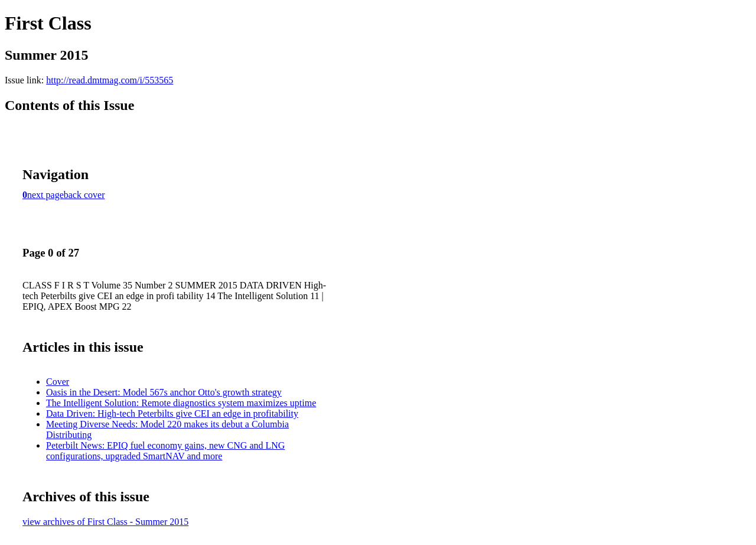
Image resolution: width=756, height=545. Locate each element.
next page (45, 195)
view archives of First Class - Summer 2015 (105, 522)
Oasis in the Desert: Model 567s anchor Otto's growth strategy (164, 392)
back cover (84, 195)
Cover (58, 382)
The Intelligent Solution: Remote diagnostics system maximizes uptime (181, 403)
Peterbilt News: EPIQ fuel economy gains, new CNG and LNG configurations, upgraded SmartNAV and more (165, 451)
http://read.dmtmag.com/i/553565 (110, 80)
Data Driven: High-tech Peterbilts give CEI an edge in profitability (172, 413)
